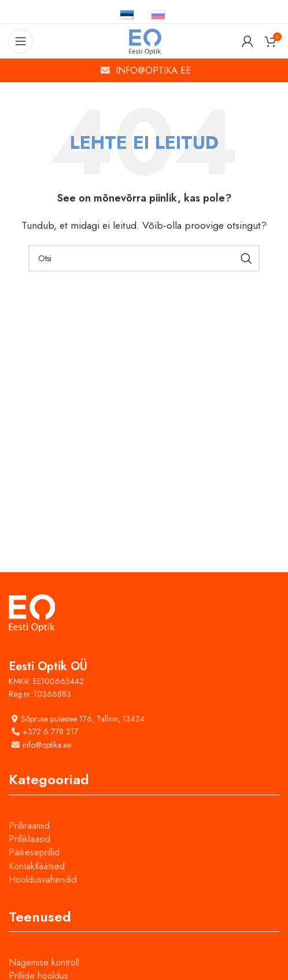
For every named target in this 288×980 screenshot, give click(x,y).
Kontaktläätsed (37, 866)
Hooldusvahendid (43, 880)
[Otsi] (144, 258)
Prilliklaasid (29, 839)
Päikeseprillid (34, 852)
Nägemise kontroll (44, 962)
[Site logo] (144, 40)
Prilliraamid (29, 826)
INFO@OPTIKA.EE (153, 70)
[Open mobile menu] (21, 41)
